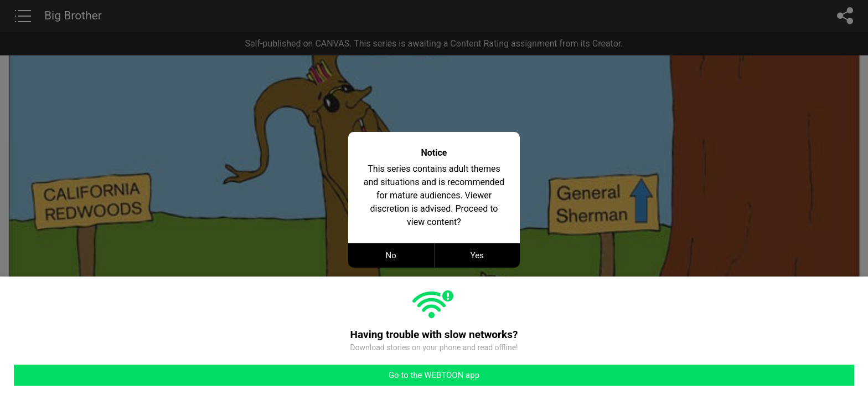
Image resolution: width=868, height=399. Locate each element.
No (391, 255)
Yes (477, 255)
